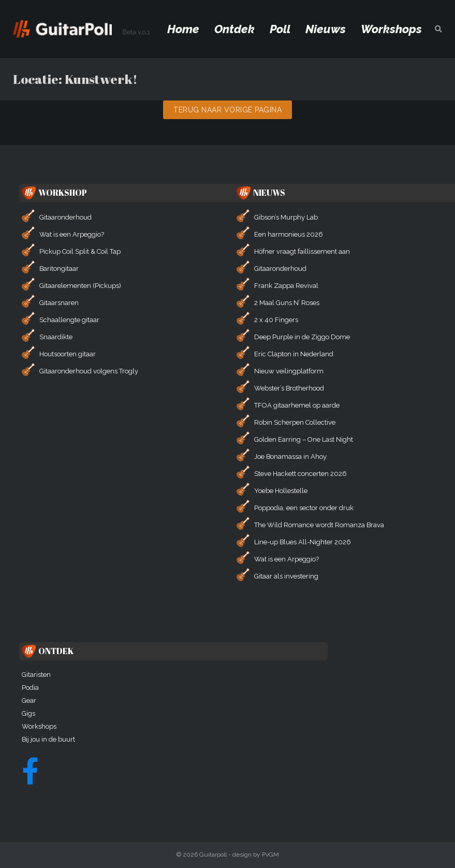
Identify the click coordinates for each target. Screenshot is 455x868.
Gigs (28, 713)
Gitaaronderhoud (65, 217)
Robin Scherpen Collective (295, 422)
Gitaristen (36, 675)
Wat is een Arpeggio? (72, 234)
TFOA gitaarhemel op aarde (297, 405)
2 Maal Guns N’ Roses (287, 303)
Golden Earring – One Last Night (304, 439)
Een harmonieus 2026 (289, 234)
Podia (30, 688)
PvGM (270, 855)
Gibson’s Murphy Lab (286, 217)
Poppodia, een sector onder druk (304, 508)
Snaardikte (56, 337)
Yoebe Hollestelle (281, 491)
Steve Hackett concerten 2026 (300, 474)
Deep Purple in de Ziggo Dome (302, 337)
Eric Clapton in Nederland (294, 354)
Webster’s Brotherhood (289, 388)
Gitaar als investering (286, 576)
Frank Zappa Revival (286, 286)
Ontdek (234, 29)
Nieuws (326, 29)
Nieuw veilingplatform (289, 371)
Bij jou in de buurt (48, 739)
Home (183, 29)
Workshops (391, 29)
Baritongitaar (59, 269)
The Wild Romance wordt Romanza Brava (319, 525)
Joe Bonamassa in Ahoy (290, 457)
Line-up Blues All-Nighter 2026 (303, 542)
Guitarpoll (213, 855)
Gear (29, 700)
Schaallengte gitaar (69, 320)
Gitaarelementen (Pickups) (80, 286)
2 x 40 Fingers (276, 320)
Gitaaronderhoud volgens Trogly (89, 371)
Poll (280, 29)
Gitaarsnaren (59, 303)
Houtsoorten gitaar (68, 354)
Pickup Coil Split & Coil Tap (80, 251)
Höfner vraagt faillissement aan (302, 251)
